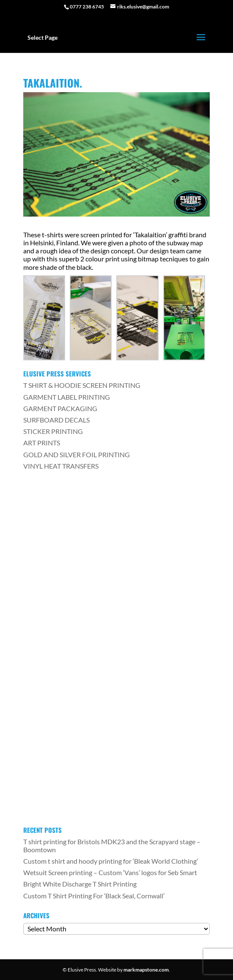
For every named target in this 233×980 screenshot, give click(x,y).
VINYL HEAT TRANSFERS (61, 466)
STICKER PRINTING (53, 431)
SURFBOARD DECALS (56, 420)
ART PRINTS (42, 443)
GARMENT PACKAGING (60, 408)
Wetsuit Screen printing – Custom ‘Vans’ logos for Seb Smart (110, 872)
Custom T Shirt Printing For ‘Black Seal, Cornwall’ (94, 896)
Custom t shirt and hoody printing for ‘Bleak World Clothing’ (111, 861)
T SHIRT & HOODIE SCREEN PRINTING (82, 385)
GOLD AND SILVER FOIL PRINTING (77, 454)
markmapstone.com (146, 970)
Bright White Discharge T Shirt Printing (80, 884)
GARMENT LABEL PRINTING (67, 397)
